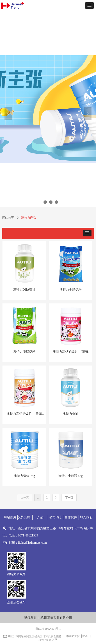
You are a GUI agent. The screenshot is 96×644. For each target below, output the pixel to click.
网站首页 (8, 218)
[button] (89, 6)
